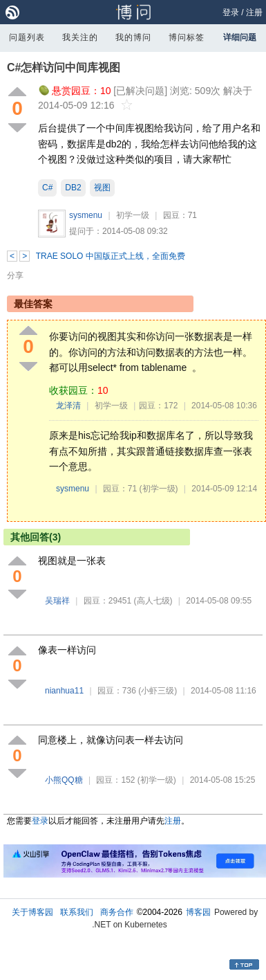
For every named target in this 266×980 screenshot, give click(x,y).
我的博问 (133, 37)
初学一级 (133, 215)
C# (47, 188)
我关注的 (80, 37)
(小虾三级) (158, 691)
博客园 (198, 912)
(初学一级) (159, 489)
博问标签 (187, 37)
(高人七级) (153, 601)
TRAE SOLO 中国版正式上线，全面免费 (111, 256)
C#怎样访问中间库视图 (64, 67)
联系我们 (77, 912)
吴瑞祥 (57, 601)
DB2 (73, 188)
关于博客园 (32, 912)
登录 (231, 12)
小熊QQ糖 (64, 780)
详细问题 (240, 37)
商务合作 (117, 912)
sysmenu (86, 215)
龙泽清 (68, 406)
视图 (102, 188)
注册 (254, 12)
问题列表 (27, 37)
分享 (15, 275)
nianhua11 (64, 691)
